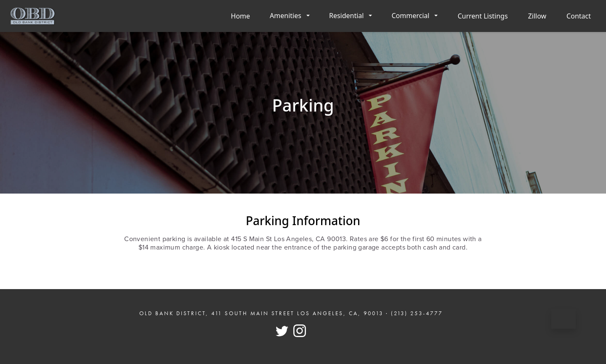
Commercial (410, 16)
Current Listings (482, 16)
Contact (579, 16)
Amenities (286, 16)
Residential (347, 16)
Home (241, 16)
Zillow (537, 16)
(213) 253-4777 (417, 313)
